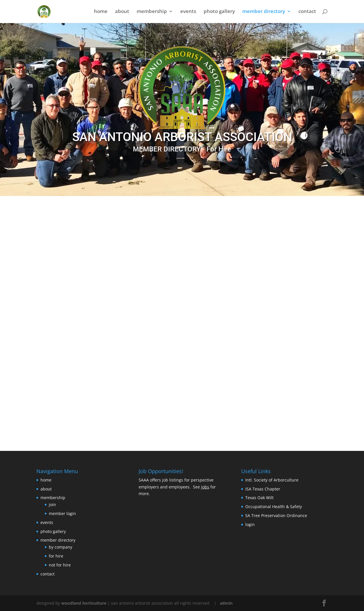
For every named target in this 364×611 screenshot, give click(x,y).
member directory (264, 12)
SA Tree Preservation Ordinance (276, 515)
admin (226, 603)
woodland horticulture (84, 603)
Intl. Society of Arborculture (272, 480)
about (122, 12)
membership (152, 12)
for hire (56, 556)
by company (61, 547)
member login (62, 513)
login (250, 524)
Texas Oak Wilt (259, 498)
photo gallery (219, 12)
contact (307, 12)
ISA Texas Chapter (263, 489)
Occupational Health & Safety (274, 507)
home (101, 12)
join (52, 504)
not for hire (60, 565)
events (188, 12)
